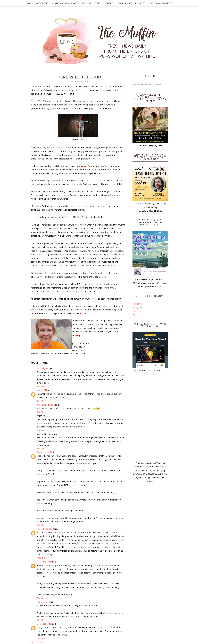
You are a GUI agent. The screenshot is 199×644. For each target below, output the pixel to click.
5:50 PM (40, 412)
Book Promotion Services (131, 3)
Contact (109, 3)
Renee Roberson (45, 529)
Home (29, 3)
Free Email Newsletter (161, 3)
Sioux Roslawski (78, 353)
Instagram (137, 307)
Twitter (136, 311)
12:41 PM (41, 558)
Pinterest (137, 315)
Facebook (137, 304)
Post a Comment (39, 642)
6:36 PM (40, 430)
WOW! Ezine (42, 3)
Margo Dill (77, 350)
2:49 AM (40, 525)
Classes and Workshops (65, 3)
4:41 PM (40, 401)
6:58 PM (40, 449)
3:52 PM (40, 387)
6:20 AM (40, 598)
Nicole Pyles (42, 368)
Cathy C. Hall (43, 602)
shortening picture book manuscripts (50, 353)
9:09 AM (40, 620)
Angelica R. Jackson (46, 405)
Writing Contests (91, 3)
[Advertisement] (150, 417)
